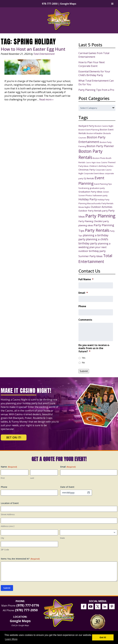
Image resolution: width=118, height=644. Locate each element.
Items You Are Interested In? (20, 559)
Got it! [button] (103, 637)
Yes (84, 358)
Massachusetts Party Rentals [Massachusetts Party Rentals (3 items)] (100, 203)
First (3, 478)
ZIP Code (5, 550)
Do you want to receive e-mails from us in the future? (94, 348)
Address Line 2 (8, 526)
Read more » (46, 99)
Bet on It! (14, 437)
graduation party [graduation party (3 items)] (97, 188)
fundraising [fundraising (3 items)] (84, 188)
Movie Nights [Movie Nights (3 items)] (84, 207)
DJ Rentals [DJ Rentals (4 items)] (89, 178)
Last (32, 478)
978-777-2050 (50, 4)
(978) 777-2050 (26, 610)
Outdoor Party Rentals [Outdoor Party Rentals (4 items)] (90, 211)
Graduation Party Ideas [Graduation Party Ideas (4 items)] (90, 192)
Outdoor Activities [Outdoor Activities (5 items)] (102, 207)
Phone (82, 306)
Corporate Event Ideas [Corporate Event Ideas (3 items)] (94, 173)
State (62, 538)
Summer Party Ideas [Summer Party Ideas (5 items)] (90, 256)
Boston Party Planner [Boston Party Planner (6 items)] (100, 146)
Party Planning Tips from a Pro (96, 90)
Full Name (86, 279)
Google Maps (68, 4)
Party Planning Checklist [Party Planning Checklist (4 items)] (91, 221)
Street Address (8, 514)
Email (83, 293)
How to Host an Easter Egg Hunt (33, 49)
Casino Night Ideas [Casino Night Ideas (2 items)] (93, 163)
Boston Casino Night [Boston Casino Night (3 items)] (104, 126)
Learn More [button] (11, 639)
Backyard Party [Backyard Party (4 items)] (86, 126)
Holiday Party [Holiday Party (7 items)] (88, 199)
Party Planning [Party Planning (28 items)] (100, 216)
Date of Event (67, 487)
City (2, 538)
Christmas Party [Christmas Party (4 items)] (87, 170)
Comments (85, 320)
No (83, 362)
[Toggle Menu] (112, 4)
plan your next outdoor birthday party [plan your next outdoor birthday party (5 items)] (92, 249)
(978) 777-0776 (28, 605)
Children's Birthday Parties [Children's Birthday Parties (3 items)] (101, 166)
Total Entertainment (44, 54)
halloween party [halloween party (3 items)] (100, 195)
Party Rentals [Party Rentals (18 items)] (97, 230)
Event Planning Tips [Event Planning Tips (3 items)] (103, 184)
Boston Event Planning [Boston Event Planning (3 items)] (89, 130)
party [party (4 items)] (105, 211)
